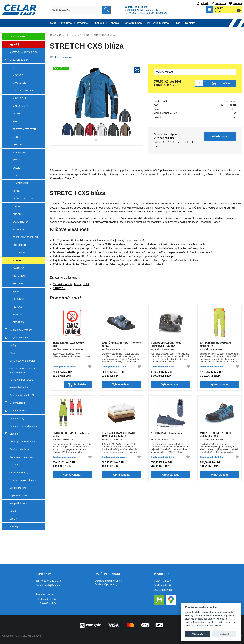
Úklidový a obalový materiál (24, 441)
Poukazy (14, 526)
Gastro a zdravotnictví (21, 330)
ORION (16, 206)
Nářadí (13, 511)
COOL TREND (20, 222)
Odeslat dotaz (221, 136)
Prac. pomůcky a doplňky (23, 395)
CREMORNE (19, 276)
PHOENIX (18, 214)
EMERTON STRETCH (24, 129)
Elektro (13, 519)
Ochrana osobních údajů (108, 581)
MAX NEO (18, 75)
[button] (224, 10)
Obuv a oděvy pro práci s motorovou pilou (22, 370)
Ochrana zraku (17, 403)
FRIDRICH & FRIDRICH (25, 237)
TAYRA (16, 160)
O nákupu (98, 23)
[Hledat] (76, 10)
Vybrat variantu (121, 385)
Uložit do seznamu (61, 57)
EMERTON (18, 121)
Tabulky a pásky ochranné (23, 480)
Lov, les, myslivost (19, 338)
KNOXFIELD (19, 245)
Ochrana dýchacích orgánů (23, 426)
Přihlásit (204, 3)
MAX (15, 67)
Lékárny (14, 465)
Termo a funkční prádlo (21, 380)
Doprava (114, 23)
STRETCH (18, 260)
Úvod (53, 23)
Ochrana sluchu (18, 411)
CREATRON (19, 322)
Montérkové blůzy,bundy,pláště (71, 284)
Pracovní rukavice (19, 387)
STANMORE (19, 152)
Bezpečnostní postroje (21, 457)
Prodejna (82, 23)
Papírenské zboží (19, 495)
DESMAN (18, 145)
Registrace (221, 3)
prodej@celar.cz (153, 10)
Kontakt (190, 23)
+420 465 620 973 (134, 10)
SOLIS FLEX (19, 230)
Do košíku (224, 83)
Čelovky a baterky (19, 472)
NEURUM (18, 283)
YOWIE (16, 168)
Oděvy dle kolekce (19, 60)
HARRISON (19, 253)
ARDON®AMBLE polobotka (167, 433)
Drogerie (14, 434)
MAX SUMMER (21, 106)
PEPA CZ (17, 307)
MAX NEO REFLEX (23, 91)
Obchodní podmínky (106, 584)
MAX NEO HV (20, 98)
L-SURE (17, 137)
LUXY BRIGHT (20, 183)
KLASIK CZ (19, 299)
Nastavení (224, 634)
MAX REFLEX (20, 83)
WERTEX (18, 314)
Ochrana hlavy (17, 418)
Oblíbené (237, 3)
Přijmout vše (197, 634)
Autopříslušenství (18, 503)
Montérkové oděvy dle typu (23, 52)
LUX (15, 175)
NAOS (16, 291)
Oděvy (13, 345)
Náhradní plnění (133, 23)
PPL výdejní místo (158, 23)
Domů (53, 35)
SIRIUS (16, 191)
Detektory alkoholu (19, 449)
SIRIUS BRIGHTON (23, 199)
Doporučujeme (14, 38)
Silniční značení (18, 488)
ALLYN (16, 114)
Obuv (12, 353)
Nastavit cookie (213, 626)
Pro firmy (67, 23)
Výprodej (11, 45)
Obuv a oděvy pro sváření (23, 361)
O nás (177, 23)
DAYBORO (18, 268)
